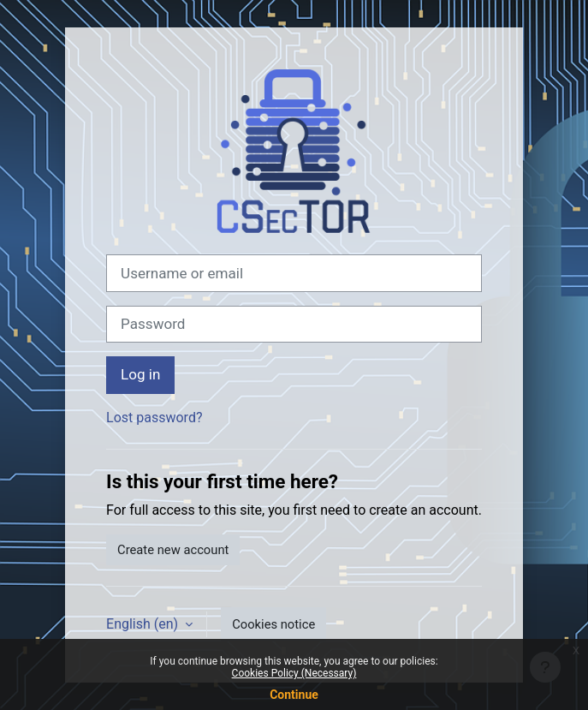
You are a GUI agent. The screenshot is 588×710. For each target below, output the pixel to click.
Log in (140, 374)
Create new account (173, 550)
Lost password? (154, 418)
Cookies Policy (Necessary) (294, 673)
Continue (294, 695)
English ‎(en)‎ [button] (144, 624)
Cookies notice (273, 624)
